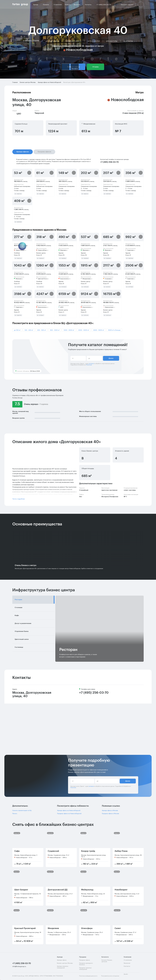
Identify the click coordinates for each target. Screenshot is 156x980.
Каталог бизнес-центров (107, 961)
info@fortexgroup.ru (19, 966)
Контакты (88, 4)
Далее (111, 358)
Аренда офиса (52, 41)
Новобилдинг (121, 890)
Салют (118, 928)
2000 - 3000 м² (84, 330)
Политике (89, 365)
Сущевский (53, 851)
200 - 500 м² (42, 330)
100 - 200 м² (29, 330)
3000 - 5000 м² (99, 330)
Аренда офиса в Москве (110, 810)
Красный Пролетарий (25, 928)
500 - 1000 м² (55, 330)
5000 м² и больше (114, 330)
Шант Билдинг (21, 890)
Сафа (17, 851)
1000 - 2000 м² (69, 330)
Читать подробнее (19, 499)
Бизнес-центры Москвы (65, 963)
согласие (91, 363)
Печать (15, 813)
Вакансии (78, 4)
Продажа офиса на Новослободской (69, 813)
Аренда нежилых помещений (63, 967)
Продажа (47, 4)
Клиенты (68, 4)
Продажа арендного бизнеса (86, 964)
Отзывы (96, 67)
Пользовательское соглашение (110, 976)
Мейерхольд (87, 890)
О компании (58, 4)
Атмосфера (87, 928)
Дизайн (128, 975)
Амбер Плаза (121, 851)
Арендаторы (112, 41)
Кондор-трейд (88, 851)
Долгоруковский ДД (58, 890)
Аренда (36, 4)
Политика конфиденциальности (88, 976)
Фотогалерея (94, 41)
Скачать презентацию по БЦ (22, 810)
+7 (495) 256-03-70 (94, 693)
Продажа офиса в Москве (110, 813)
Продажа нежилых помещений (85, 968)
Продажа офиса (73, 41)
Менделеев (53, 928)
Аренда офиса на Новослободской (69, 810)
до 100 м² (17, 330)
